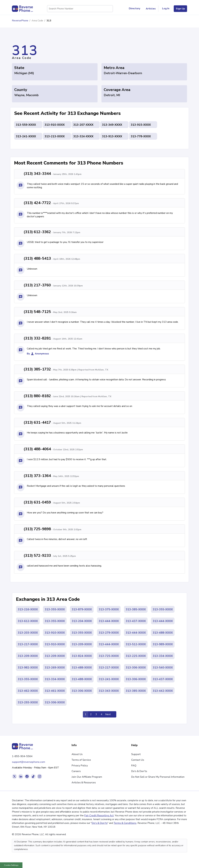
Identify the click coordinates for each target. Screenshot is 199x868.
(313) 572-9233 (37, 556)
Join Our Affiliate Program (87, 777)
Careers (76, 771)
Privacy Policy (80, 766)
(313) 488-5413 (37, 258)
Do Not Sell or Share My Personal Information (158, 777)
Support (136, 754)
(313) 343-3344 (37, 174)
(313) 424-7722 (37, 203)
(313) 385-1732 (37, 369)
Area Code (37, 21)
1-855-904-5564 (22, 756)
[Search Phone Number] (109, 9)
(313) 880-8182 (37, 396)
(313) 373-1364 (37, 476)
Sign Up (180, 9)
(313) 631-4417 (37, 422)
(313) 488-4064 (37, 449)
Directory (136, 9)
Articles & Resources (84, 783)
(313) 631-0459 (37, 502)
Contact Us (138, 760)
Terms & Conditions (125, 823)
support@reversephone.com (28, 762)
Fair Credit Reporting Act (99, 816)
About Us (77, 754)
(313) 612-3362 (37, 232)
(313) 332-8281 (37, 338)
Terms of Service (81, 760)
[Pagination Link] (110, 714)
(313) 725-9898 (37, 529)
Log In (166, 8)
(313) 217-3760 (37, 285)
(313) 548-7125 (37, 312)
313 (49, 21)
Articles (151, 9)
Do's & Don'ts (139, 771)
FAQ (134, 766)
